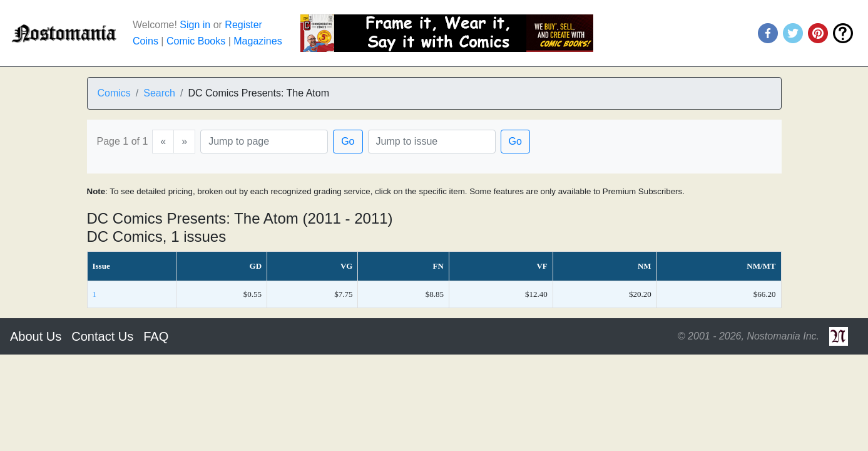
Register (243, 25)
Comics (114, 93)
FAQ (156, 336)
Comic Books (196, 41)
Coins (146, 41)
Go (348, 141)
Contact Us (102, 336)
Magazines (258, 41)
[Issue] (432, 142)
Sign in (195, 25)
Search (159, 93)
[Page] (264, 142)
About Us (36, 336)
